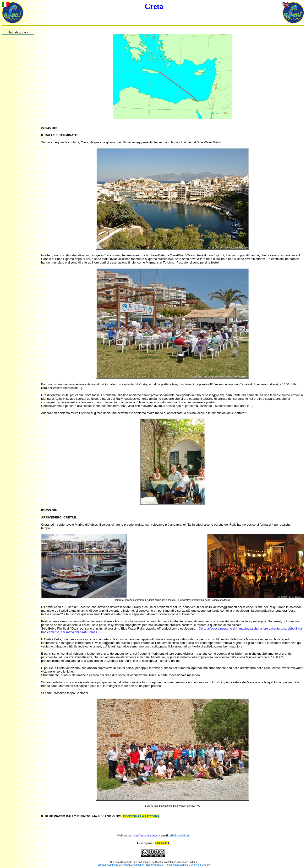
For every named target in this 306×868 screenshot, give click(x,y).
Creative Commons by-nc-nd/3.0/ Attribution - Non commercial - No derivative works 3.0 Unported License (154, 865)
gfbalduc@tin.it (179, 835)
